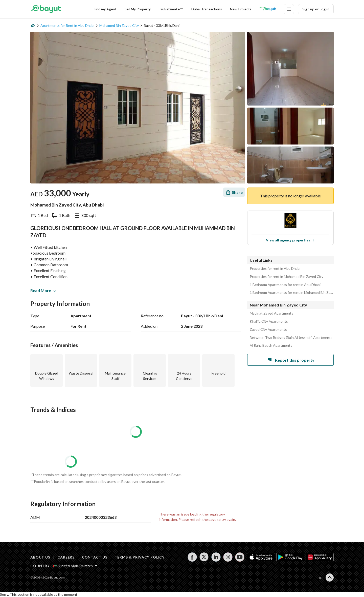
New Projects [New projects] (241, 9)
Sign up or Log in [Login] (316, 9)
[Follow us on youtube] (240, 557)
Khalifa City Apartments (269, 321)
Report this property (290, 360)
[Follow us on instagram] (228, 557)
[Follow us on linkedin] (216, 557)
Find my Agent (105, 9)
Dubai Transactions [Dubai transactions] (207, 9)
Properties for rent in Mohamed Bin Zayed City (287, 277)
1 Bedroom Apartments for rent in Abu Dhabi (285, 285)
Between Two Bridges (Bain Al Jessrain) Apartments (291, 338)
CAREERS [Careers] (66, 557)
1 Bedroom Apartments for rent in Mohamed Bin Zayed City (292, 293)
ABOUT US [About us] (40, 557)
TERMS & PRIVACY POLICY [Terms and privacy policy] (140, 557)
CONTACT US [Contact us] (95, 557)
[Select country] (75, 566)
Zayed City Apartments (268, 330)
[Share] (234, 192)
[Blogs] (268, 9)
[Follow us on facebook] (192, 557)
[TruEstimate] (171, 9)
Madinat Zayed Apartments (271, 313)
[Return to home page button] (46, 9)
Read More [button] (43, 290)
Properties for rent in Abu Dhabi (275, 269)
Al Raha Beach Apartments (271, 345)
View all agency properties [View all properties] (290, 240)
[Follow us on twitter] (204, 557)
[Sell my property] (138, 9)
